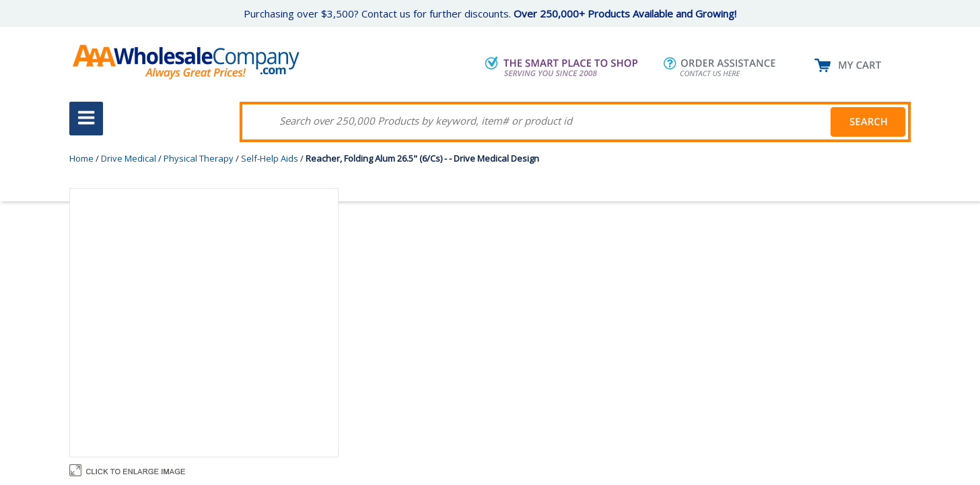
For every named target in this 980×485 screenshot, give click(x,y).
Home (81, 158)
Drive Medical (129, 158)
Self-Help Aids (270, 158)
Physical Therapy (199, 158)
